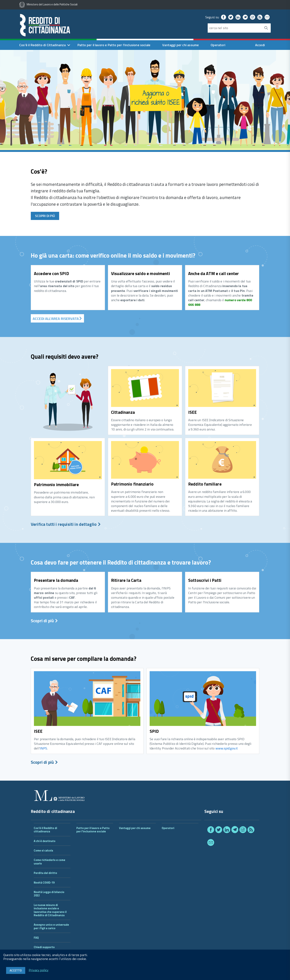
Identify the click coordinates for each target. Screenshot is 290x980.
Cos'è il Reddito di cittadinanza (45, 830)
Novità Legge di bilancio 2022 (49, 894)
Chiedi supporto (44, 947)
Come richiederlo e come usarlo (50, 862)
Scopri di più (45, 216)
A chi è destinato (45, 841)
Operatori (218, 45)
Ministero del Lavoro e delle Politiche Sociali (48, 4)
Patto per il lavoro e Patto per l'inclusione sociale (114, 45)
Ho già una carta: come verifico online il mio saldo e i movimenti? (113, 255)
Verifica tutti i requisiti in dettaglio (66, 524)
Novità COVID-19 (44, 883)
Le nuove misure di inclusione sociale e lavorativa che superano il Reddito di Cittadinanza (50, 910)
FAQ (36, 938)
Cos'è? (39, 171)
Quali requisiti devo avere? (65, 356)
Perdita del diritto (45, 873)
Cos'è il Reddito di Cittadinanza (42, 45)
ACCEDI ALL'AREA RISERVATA (57, 319)
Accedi (260, 45)
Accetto (16, 970)
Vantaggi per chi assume (181, 45)
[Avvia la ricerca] (266, 28)
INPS (44, 748)
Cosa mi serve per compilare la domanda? (84, 659)
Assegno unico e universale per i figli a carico (51, 926)
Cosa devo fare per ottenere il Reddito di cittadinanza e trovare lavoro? (121, 562)
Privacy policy (39, 970)
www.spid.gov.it (227, 748)
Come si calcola (43, 850)
